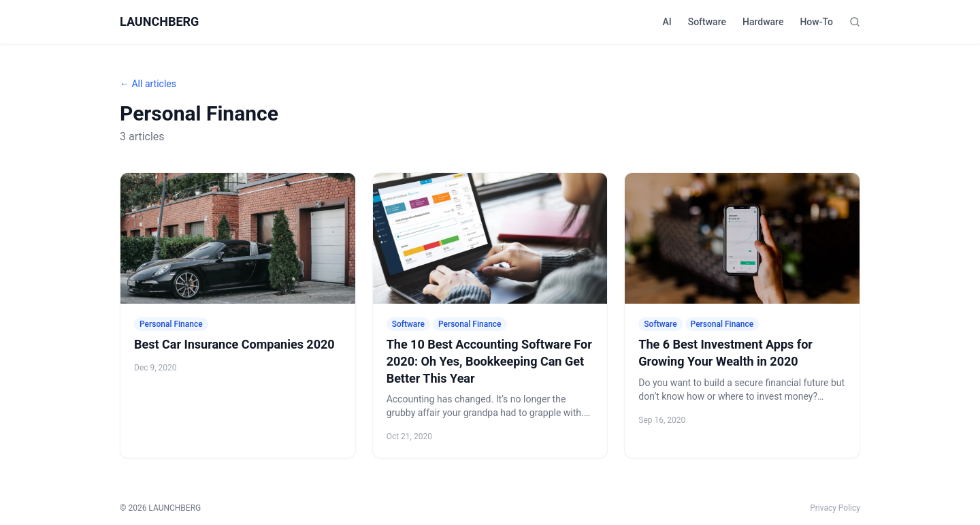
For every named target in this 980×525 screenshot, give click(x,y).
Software (707, 22)
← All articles (148, 84)
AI (667, 22)
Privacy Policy (835, 508)
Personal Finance (171, 324)
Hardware (763, 22)
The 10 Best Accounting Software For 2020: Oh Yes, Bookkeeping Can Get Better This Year (489, 361)
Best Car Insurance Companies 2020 (234, 344)
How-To (816, 22)
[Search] (855, 22)
